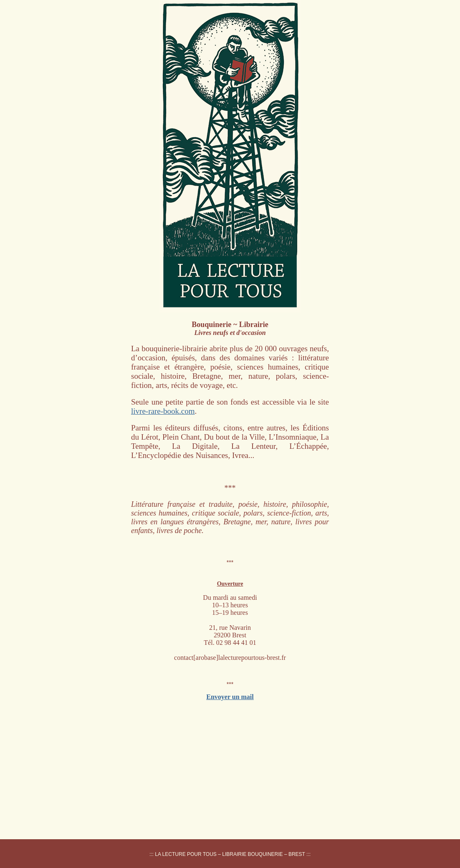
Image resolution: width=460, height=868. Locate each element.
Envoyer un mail (230, 697)
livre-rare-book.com (163, 411)
